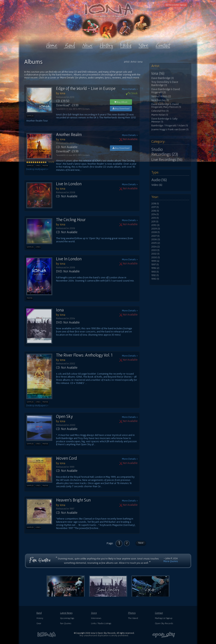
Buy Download (121, 108)
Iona (60, 310)
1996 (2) (155, 268)
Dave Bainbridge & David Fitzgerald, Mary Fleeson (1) (166, 106)
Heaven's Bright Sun (73, 500)
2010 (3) (155, 225)
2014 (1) (155, 214)
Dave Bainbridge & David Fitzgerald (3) (166, 91)
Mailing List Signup (164, 618)
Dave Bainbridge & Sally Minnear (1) (164, 120)
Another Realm (69, 135)
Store (94, 613)
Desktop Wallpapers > (37, 169)
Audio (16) (159, 180)
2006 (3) (156, 240)
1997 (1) (155, 265)
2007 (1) (155, 236)
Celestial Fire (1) (160, 111)
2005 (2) (156, 243)
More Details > (130, 89)
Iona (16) (158, 73)
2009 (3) (156, 229)
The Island (133, 618)
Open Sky (64, 416)
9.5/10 (40, 162)
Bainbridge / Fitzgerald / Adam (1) (170, 126)
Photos (132, 613)
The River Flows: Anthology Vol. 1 (84, 355)
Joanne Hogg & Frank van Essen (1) (170, 129)
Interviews (96, 618)
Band (39, 613)
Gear (39, 623)
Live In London (69, 184)
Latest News (66, 613)
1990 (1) (155, 279)
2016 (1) (155, 211)
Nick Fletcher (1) (160, 100)
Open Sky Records (164, 623)
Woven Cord (66, 458)
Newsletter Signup (176, 5)
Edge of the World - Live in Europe (86, 88)
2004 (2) (156, 247)
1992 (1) (155, 275)
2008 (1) (155, 232)
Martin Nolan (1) (160, 115)
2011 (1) (155, 222)
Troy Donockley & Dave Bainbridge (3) (165, 84)
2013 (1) (155, 218)
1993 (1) (155, 272)
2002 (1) (155, 254)
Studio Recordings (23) (165, 152)
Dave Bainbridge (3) (163, 78)
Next (141, 543)
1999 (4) (155, 261)
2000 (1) (156, 258)
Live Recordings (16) (167, 160)
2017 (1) (155, 207)
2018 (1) (155, 204)
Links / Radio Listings (101, 623)
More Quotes (171, 561)
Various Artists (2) (161, 96)
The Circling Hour (71, 220)
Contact (159, 613)
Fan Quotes (66, 623)
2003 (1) (155, 250)
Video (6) (157, 185)
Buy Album (121, 102)
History (40, 618)
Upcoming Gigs (67, 618)
